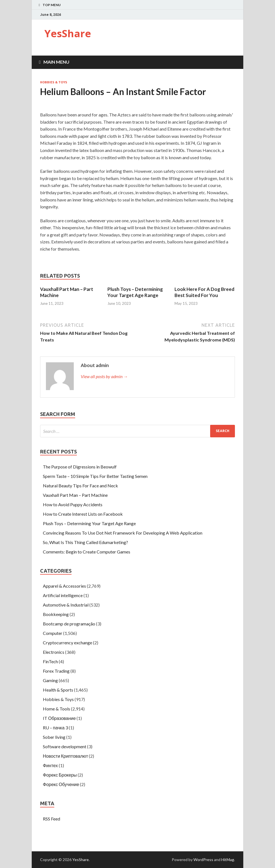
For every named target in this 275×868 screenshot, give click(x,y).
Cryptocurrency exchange (67, 643)
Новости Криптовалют (65, 756)
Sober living (54, 737)
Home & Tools (57, 709)
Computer (53, 633)
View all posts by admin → (104, 376)
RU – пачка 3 (55, 728)
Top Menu (52, 5)
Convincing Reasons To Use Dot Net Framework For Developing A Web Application (123, 533)
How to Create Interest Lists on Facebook (83, 514)
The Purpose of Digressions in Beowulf (80, 467)
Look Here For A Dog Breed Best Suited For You (204, 292)
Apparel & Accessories (64, 586)
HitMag (228, 860)
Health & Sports (58, 690)
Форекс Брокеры (60, 775)
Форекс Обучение (61, 784)
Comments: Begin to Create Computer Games (87, 552)
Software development (65, 746)
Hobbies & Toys (54, 82)
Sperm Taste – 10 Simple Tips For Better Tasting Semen (95, 476)
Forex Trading (56, 671)
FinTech (50, 661)
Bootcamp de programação (69, 624)
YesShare (68, 33)
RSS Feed (51, 819)
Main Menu (56, 62)
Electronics (54, 652)
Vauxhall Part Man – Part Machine (75, 495)
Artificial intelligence (63, 595)
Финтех (50, 765)
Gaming (50, 680)
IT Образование (59, 718)
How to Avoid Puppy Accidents (73, 504)
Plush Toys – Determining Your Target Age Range (135, 292)
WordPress (203, 860)
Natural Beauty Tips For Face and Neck (80, 486)
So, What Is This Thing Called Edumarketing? (85, 542)
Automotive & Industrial (66, 605)
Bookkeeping (56, 614)
